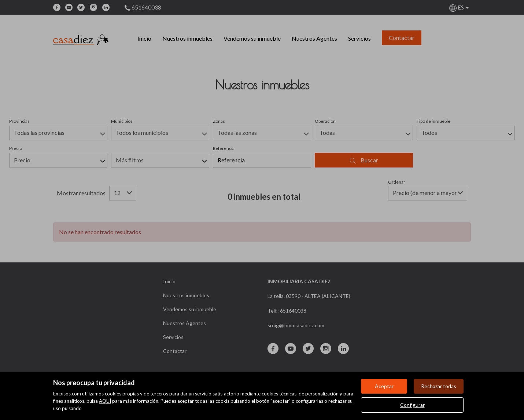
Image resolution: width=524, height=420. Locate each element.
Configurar (412, 405)
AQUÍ (105, 401)
